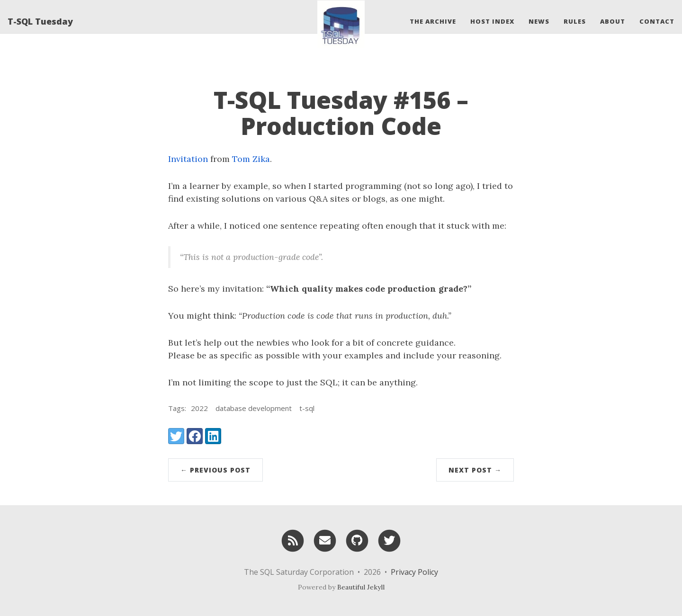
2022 (199, 408)
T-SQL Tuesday (40, 21)
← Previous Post (215, 470)
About (613, 21)
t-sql (307, 408)
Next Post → (475, 470)
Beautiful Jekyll (361, 587)
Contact (657, 21)
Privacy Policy (414, 572)
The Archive (433, 21)
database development (254, 408)
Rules (575, 21)
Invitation (188, 159)
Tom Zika (251, 159)
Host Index (492, 21)
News (539, 21)
